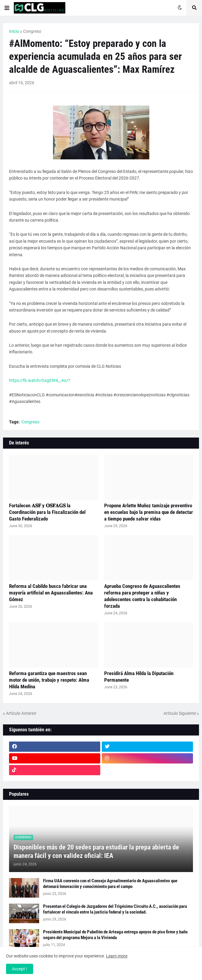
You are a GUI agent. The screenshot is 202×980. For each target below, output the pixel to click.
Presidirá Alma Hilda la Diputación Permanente (139, 677)
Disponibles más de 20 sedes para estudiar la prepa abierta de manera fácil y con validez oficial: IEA (96, 852)
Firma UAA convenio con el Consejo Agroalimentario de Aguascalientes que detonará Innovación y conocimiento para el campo (110, 884)
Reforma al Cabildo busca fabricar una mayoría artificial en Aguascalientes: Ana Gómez (51, 593)
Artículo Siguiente (180, 713)
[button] (7, 8)
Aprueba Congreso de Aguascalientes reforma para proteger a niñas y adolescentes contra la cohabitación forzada (142, 596)
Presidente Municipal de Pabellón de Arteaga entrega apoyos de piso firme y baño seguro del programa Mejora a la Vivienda (115, 935)
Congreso (32, 31)
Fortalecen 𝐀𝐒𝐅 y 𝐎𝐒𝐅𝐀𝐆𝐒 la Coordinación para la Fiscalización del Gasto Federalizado (47, 512)
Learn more (117, 956)
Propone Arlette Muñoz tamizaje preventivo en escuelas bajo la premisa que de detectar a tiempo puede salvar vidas (149, 512)
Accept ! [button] (20, 969)
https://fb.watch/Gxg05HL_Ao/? (40, 380)
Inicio (14, 31)
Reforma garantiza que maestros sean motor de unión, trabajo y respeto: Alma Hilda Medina (49, 680)
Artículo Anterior (21, 713)
